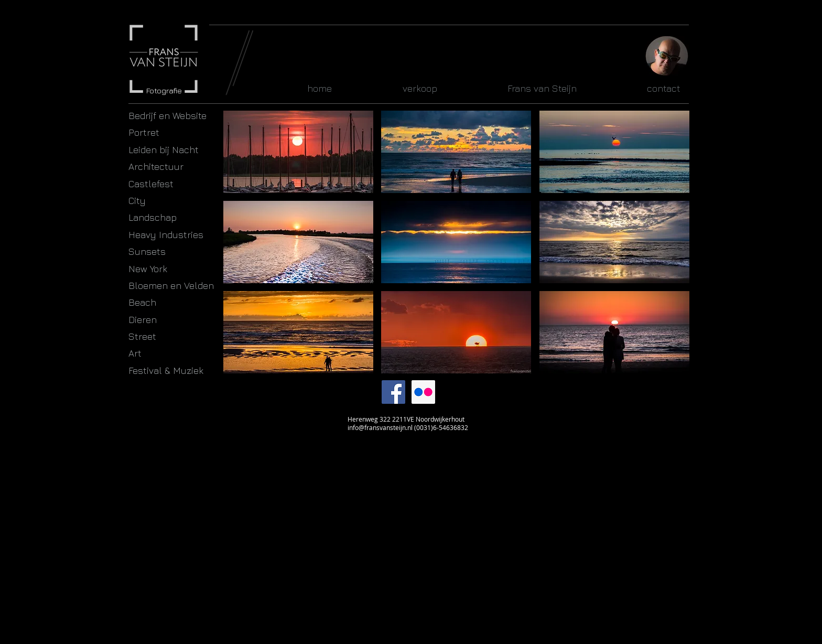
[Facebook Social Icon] (393, 392)
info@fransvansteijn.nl (380, 427)
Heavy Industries (166, 235)
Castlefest (151, 184)
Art (135, 353)
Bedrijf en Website (167, 116)
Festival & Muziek (166, 371)
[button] (298, 152)
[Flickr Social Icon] (423, 392)
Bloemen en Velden (171, 286)
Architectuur (156, 167)
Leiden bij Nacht (164, 150)
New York (148, 269)
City (137, 201)
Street (142, 336)
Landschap (153, 217)
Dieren (143, 320)
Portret (144, 132)
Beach (142, 302)
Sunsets (147, 251)
